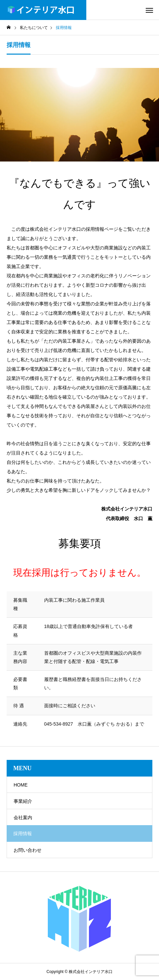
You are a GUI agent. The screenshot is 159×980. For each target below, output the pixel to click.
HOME (21, 785)
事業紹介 (23, 801)
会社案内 (23, 817)
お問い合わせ (28, 850)
